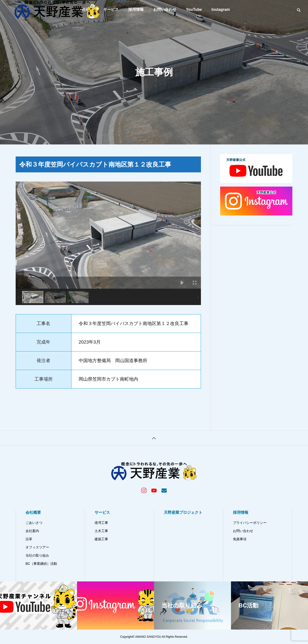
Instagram (221, 10)
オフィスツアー (37, 547)
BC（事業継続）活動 (41, 564)
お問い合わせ (165, 10)
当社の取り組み (37, 555)
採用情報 (136, 10)
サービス (102, 512)
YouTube (194, 10)
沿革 (29, 539)
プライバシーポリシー (250, 523)
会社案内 (32, 531)
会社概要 (33, 512)
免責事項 (240, 539)
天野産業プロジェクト (183, 512)
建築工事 (101, 539)
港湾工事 (101, 523)
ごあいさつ (34, 523)
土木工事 (101, 531)
